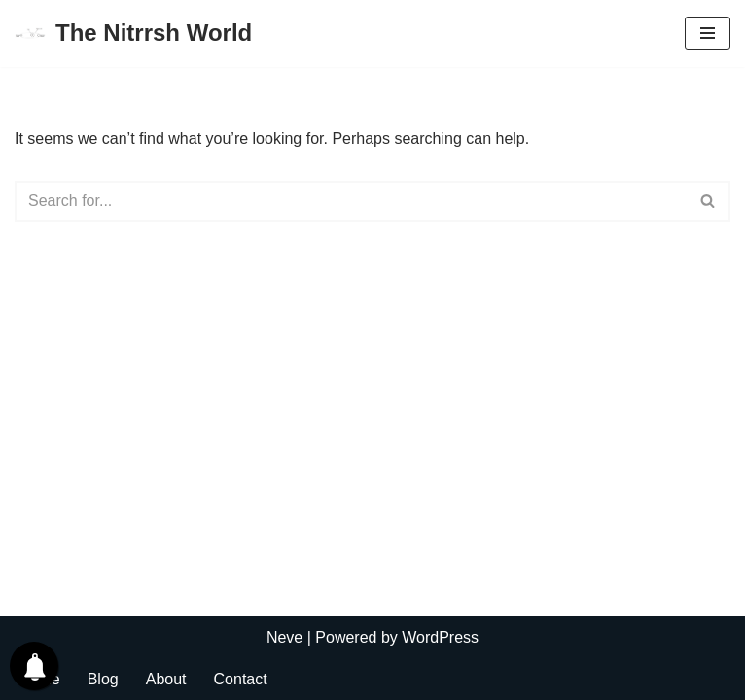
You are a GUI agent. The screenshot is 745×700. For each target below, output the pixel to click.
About (166, 679)
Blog (103, 679)
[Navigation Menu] (708, 33)
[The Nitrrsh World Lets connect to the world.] (133, 34)
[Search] (351, 201)
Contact (241, 679)
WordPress (440, 637)
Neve (284, 637)
